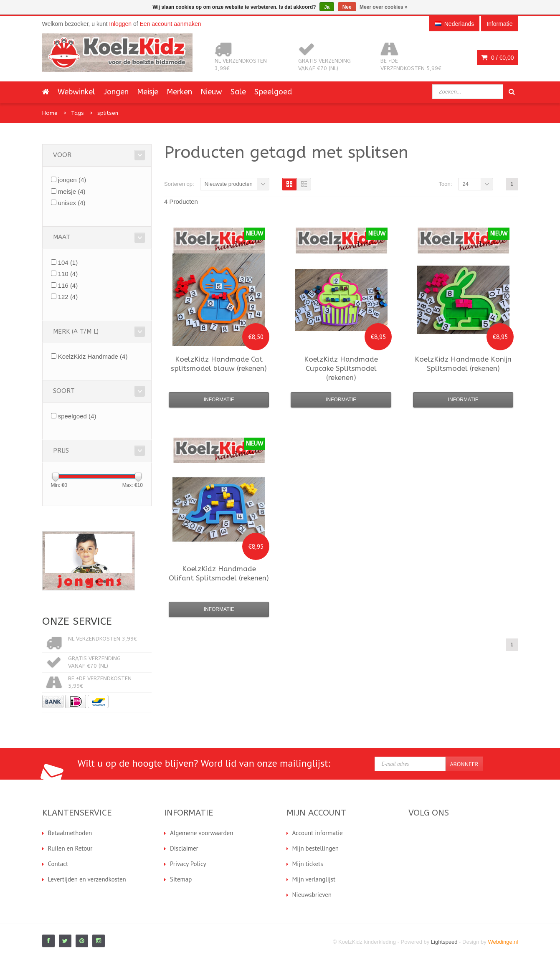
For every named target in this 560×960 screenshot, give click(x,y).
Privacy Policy (188, 864)
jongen (72, 180)
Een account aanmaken (171, 24)
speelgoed (77, 416)
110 (68, 274)
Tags (77, 113)
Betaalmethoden (70, 833)
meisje (72, 191)
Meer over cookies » (384, 7)
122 (68, 297)
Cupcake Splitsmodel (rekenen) (341, 368)
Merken (179, 92)
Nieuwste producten (229, 184)
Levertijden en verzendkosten (87, 879)
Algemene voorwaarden (201, 833)
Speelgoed (273, 92)
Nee (347, 7)
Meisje (148, 92)
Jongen (116, 92)
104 (68, 262)
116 (68, 285)
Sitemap (181, 879)
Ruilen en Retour (70, 848)
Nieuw (211, 92)
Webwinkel (76, 92)
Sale (238, 92)
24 (466, 184)
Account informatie (318, 833)
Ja (327, 7)
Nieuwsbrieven (312, 895)
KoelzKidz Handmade (93, 356)
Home (50, 113)
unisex (72, 203)
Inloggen (120, 24)
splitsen (108, 113)
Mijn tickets (308, 864)
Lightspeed (444, 942)
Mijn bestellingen (316, 848)
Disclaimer (184, 848)
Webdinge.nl (503, 942)
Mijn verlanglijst (314, 879)
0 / (497, 58)
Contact (58, 864)
